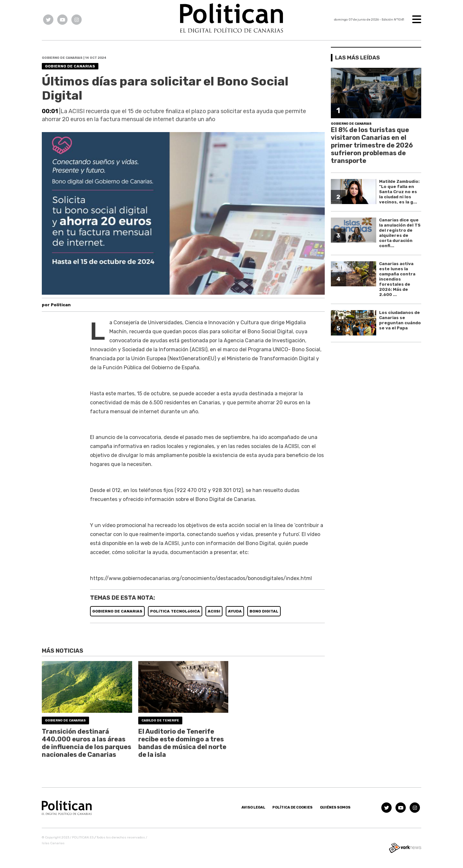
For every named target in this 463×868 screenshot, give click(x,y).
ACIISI (214, 611)
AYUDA (235, 611)
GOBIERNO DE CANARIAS (117, 611)
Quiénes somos (335, 807)
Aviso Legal (253, 807)
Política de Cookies (292, 807)
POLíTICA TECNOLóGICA (175, 611)
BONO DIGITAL (264, 611)
